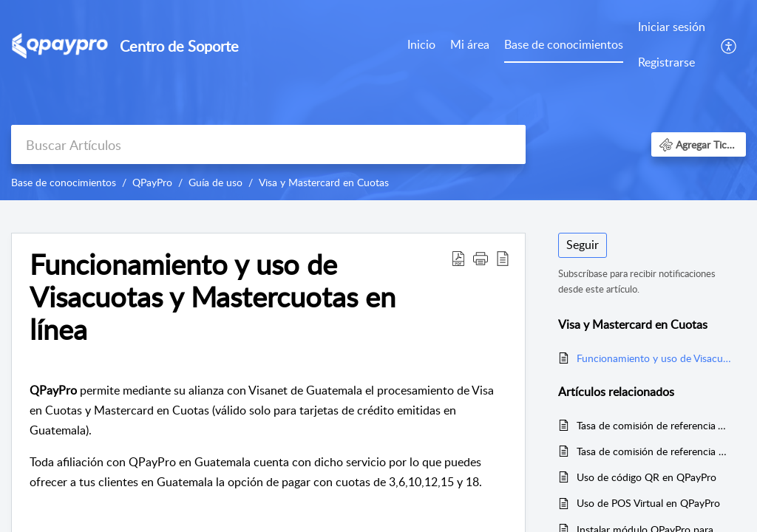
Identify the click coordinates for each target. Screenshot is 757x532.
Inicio (421, 44)
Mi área (470, 44)
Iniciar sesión (672, 27)
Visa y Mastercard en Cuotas (324, 182)
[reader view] (503, 258)
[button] (699, 144)
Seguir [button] (583, 245)
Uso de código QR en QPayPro (646, 477)
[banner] (378, 100)
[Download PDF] (458, 258)
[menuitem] (672, 45)
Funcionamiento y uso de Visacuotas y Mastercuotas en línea (213, 297)
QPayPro (152, 182)
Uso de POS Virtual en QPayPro (648, 503)
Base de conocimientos (564, 44)
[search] (268, 144)
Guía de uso (215, 182)
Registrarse (666, 62)
